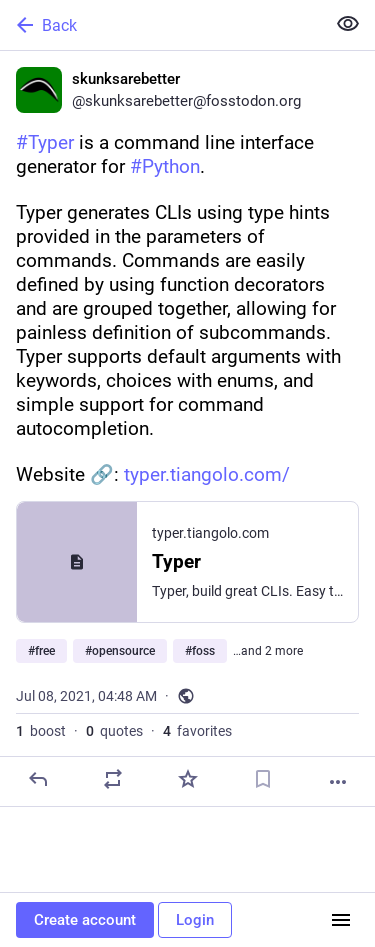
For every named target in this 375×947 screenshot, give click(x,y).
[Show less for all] (348, 24)
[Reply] (38, 779)
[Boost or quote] (113, 779)
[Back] (160, 25)
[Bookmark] (263, 779)
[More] (338, 782)
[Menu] (341, 920)
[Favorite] (188, 779)
